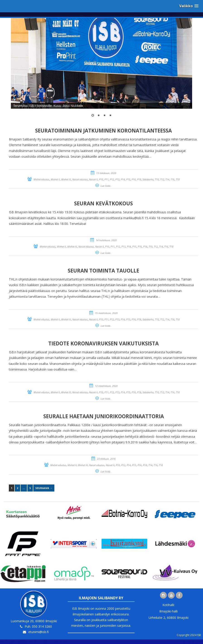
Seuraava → (44, 488)
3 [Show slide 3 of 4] (104, 116)
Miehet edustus (41, 179)
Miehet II (55, 179)
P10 (101, 179)
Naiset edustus (80, 179)
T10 (157, 179)
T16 (173, 179)
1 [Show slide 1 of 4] (93, 116)
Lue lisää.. (106, 186)
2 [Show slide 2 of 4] (99, 116)
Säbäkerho (148, 179)
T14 (167, 179)
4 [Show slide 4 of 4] (110, 116)
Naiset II (93, 179)
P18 (139, 179)
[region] (101, 70)
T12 (162, 179)
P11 (106, 179)
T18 (178, 179)
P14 (123, 179)
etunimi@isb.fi (39, 632)
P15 (128, 179)
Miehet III (66, 179)
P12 (112, 179)
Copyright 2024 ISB (189, 635)
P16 (134, 179)
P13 (117, 179)
